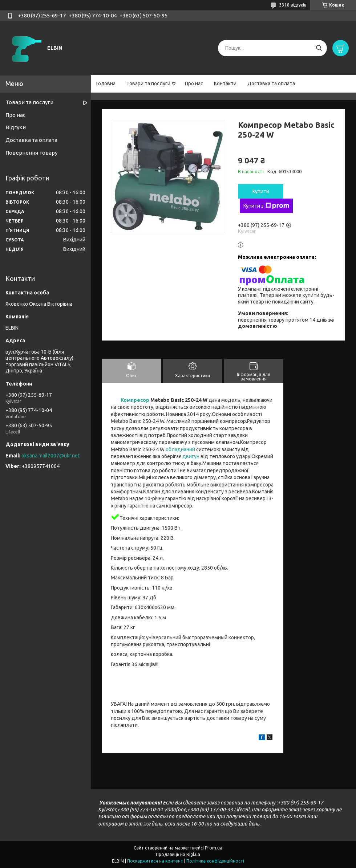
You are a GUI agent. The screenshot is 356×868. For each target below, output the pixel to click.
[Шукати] (319, 48)
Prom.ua (214, 848)
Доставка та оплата (271, 83)
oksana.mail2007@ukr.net (50, 456)
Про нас (194, 83)
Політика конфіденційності (215, 861)
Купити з (266, 206)
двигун (191, 456)
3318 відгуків (293, 5)
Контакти (225, 83)
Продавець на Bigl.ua (178, 854)
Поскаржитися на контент (155, 861)
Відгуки (16, 127)
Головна (106, 83)
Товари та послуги (148, 83)
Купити (261, 191)
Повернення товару (31, 153)
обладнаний (180, 449)
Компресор (135, 400)
